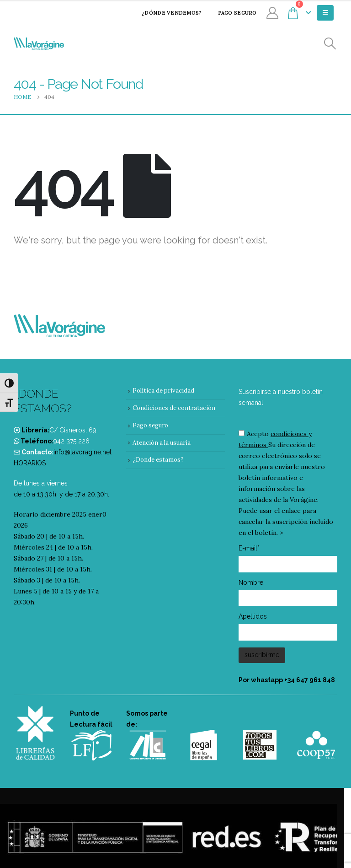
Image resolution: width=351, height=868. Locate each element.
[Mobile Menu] (325, 13)
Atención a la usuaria (162, 443)
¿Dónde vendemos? (165, 13)
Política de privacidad (163, 391)
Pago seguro (231, 13)
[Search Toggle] (330, 44)
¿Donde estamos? (158, 460)
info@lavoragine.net (82, 452)
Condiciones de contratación (174, 408)
